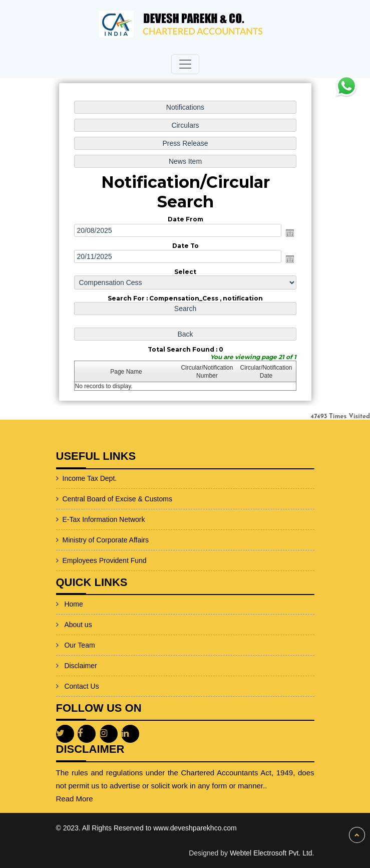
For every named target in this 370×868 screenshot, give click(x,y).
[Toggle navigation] (185, 64)
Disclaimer (80, 647)
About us (78, 606)
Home (73, 586)
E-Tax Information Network (76, 519)
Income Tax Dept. (62, 478)
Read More (102, 799)
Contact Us (81, 668)
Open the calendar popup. (289, 233)
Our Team (79, 627)
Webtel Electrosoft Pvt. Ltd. (272, 853)
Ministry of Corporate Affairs (78, 540)
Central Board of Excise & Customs (90, 499)
